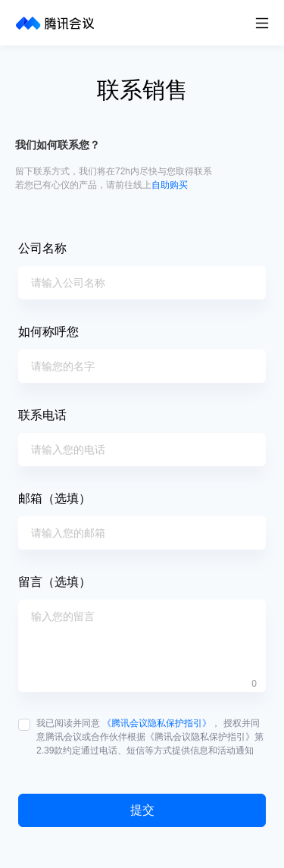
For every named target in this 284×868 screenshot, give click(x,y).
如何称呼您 (48, 332)
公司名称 (42, 248)
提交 (142, 810)
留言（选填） (55, 582)
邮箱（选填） (55, 498)
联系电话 (42, 415)
